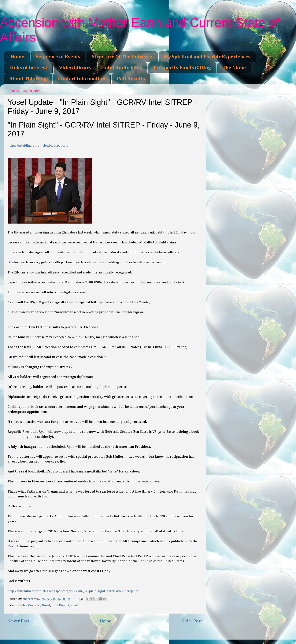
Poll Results (131, 79)
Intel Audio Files (123, 68)
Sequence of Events (58, 57)
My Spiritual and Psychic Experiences (207, 57)
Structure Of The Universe (122, 57)
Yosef (74, 605)
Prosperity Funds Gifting (182, 68)
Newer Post (18, 621)
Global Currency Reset (34, 605)
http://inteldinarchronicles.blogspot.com (38, 146)
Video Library (75, 68)
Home (17, 57)
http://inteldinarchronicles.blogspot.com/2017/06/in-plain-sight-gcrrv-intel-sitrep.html (74, 591)
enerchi (28, 599)
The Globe (234, 68)
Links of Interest (28, 68)
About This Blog (28, 79)
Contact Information (82, 79)
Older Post (192, 621)
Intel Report (60, 605)
